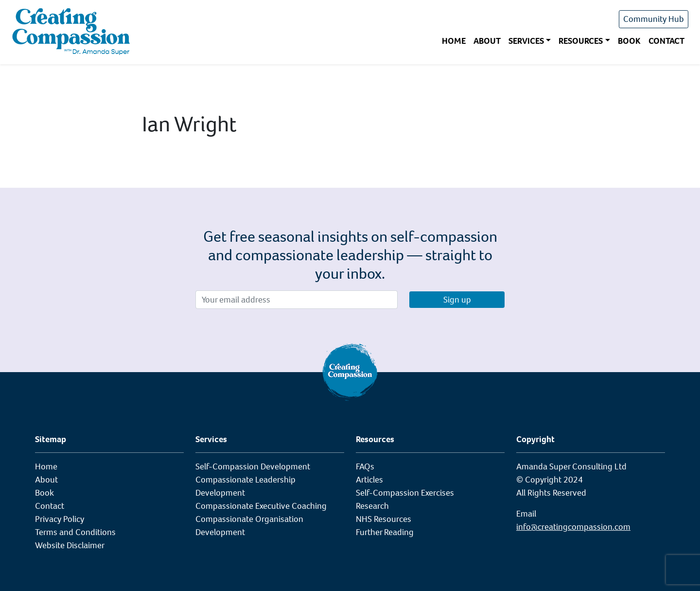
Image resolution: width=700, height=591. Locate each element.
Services (526, 41)
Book (629, 41)
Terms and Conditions (75, 532)
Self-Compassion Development (253, 466)
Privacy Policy (60, 519)
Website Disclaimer (70, 545)
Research (372, 506)
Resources (581, 41)
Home (454, 41)
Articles (369, 480)
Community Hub (654, 19)
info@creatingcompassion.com (573, 527)
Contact (666, 41)
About (487, 41)
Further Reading (385, 532)
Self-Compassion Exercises (405, 493)
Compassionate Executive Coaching (261, 506)
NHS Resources (384, 519)
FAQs (365, 466)
